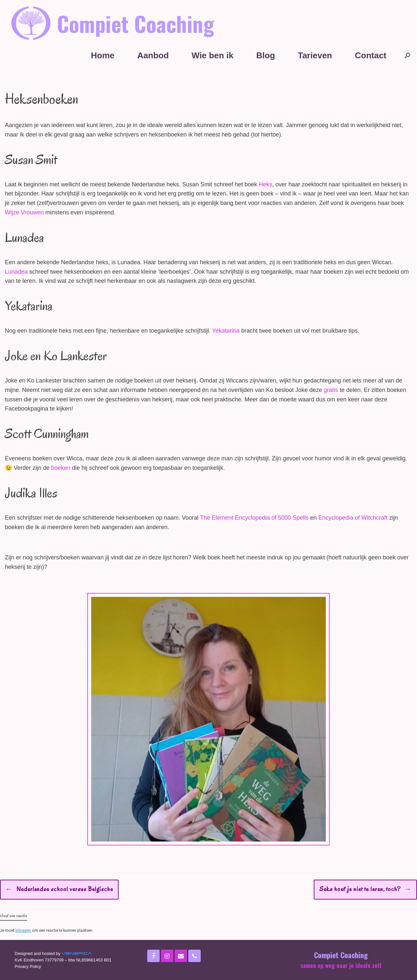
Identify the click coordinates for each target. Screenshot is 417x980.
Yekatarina (226, 331)
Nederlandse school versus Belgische (59, 889)
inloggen (23, 930)
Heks (265, 184)
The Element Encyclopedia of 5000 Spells (254, 518)
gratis (331, 390)
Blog (266, 55)
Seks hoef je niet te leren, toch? (365, 889)
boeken (61, 468)
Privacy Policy (28, 966)
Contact (371, 55)
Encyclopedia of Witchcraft (353, 518)
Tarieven (315, 55)
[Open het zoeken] (407, 55)
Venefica (77, 953)
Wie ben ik (212, 55)
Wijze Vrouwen (24, 212)
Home (103, 55)
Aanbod (153, 55)
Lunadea (16, 272)
